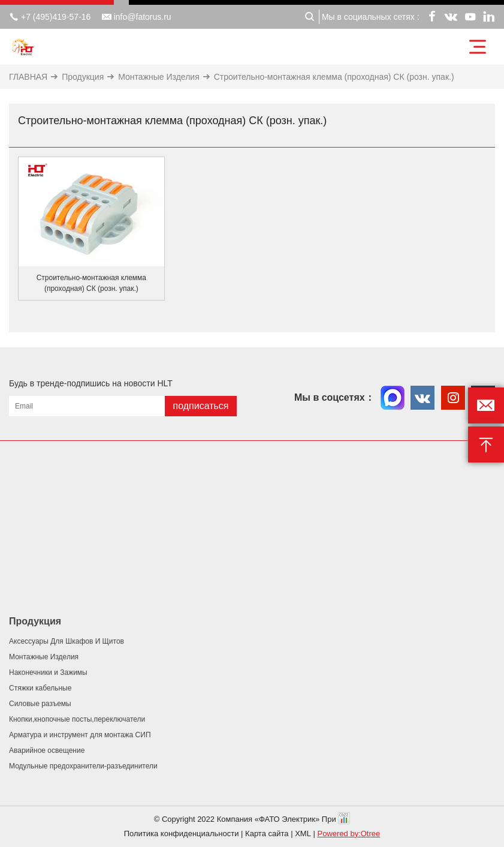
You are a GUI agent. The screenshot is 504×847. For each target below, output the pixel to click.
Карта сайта (267, 834)
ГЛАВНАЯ (28, 77)
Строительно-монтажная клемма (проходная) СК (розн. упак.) (334, 77)
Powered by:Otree (349, 834)
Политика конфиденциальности (182, 834)
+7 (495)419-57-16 (50, 17)
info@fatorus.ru (137, 17)
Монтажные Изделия (159, 77)
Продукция (83, 77)
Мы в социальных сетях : (371, 17)
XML (303, 834)
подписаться (200, 406)
